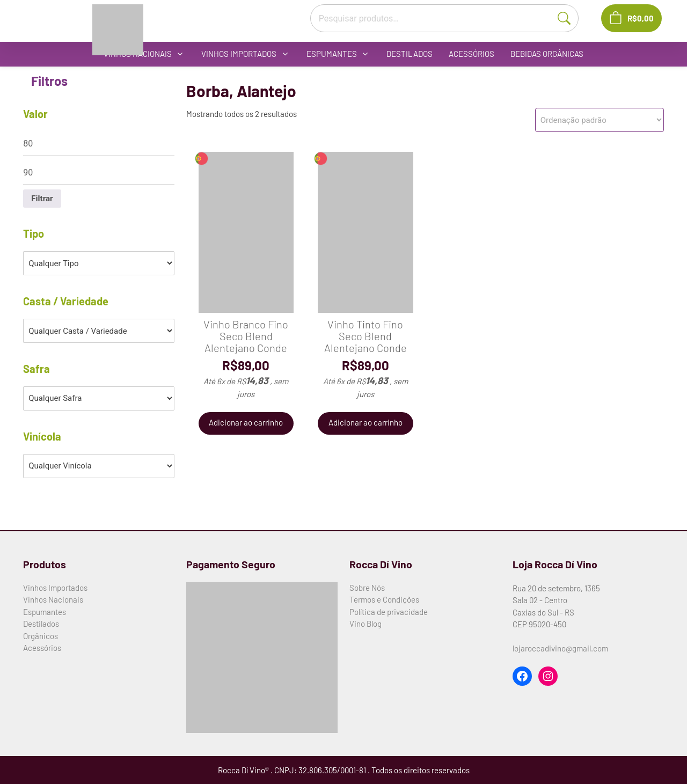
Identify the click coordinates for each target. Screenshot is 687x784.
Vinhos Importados (55, 588)
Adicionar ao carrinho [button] (246, 423)
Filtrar (42, 199)
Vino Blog (366, 624)
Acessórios (42, 648)
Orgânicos (41, 636)
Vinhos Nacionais (53, 599)
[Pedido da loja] (600, 120)
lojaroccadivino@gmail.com (560, 648)
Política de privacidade (389, 612)
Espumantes (45, 612)
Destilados (41, 624)
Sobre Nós (367, 588)
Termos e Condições (384, 599)
